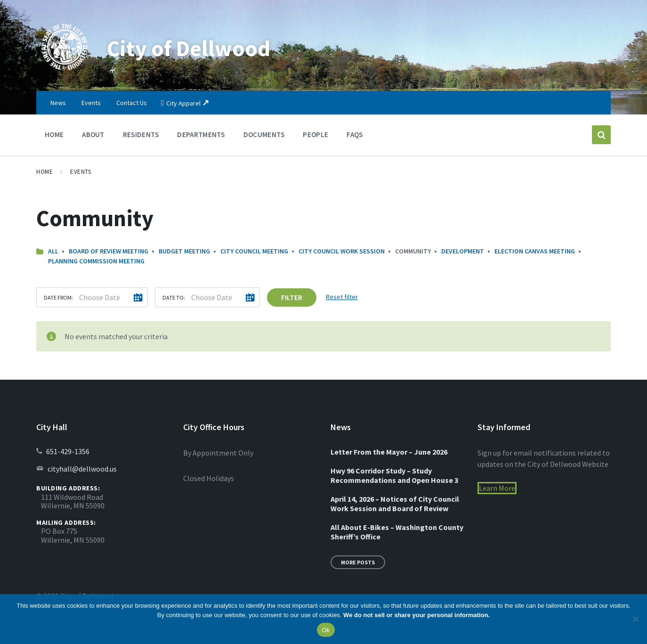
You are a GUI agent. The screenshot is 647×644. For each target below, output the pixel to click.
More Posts (358, 562)
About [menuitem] (93, 135)
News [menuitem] (58, 103)
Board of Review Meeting (109, 251)
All (53, 251)
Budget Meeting (184, 251)
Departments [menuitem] (201, 135)
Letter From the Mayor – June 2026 (389, 452)
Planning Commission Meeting (96, 261)
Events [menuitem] (91, 103)
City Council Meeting (254, 251)
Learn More (497, 488)
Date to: (174, 298)
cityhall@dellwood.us (82, 469)
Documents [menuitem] (264, 135)
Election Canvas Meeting (535, 251)
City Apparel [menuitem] (183, 103)
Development (463, 251)
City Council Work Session (342, 251)
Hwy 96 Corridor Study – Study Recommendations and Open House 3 (394, 475)
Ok (326, 630)
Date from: (58, 298)
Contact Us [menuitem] (132, 103)
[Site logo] (65, 73)
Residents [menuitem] (141, 135)
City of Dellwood (189, 48)
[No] (635, 619)
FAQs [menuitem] (355, 135)
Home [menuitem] (54, 135)
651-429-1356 (68, 451)
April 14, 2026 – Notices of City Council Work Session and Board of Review (395, 504)
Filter (292, 297)
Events (81, 172)
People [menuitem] (315, 135)
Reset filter (342, 297)
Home (44, 172)
